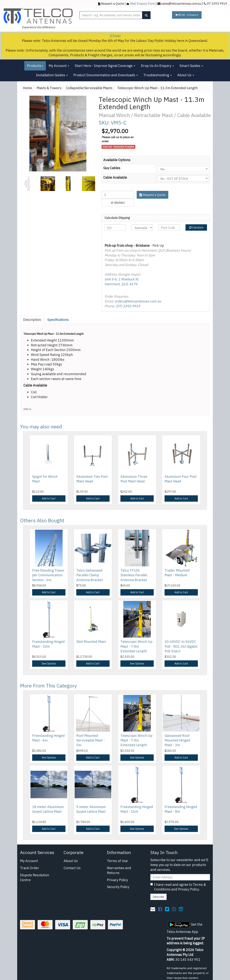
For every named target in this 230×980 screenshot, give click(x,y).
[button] (118, 203)
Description (32, 320)
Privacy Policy (117, 880)
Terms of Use (117, 861)
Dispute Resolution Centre (35, 877)
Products (35, 66)
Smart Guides (191, 66)
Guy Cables (112, 168)
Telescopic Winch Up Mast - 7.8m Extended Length (136, 646)
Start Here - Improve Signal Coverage (105, 66)
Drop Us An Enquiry (157, 66)
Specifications (58, 320)
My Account (59, 66)
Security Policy (118, 887)
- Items (187, 15)
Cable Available (115, 177)
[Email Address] (180, 877)
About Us (186, 75)
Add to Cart (49, 499)
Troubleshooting (158, 75)
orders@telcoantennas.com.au (138, 301)
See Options (49, 664)
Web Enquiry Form (142, 3)
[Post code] (169, 227)
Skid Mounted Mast (91, 642)
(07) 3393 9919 (128, 306)
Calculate (196, 227)
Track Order (30, 868)
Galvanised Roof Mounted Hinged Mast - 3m (177, 740)
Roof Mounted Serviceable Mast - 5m (91, 740)
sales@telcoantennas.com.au (181, 3)
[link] (160, 909)
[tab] (32, 320)
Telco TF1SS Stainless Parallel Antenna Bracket (134, 575)
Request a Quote (112, 3)
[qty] (115, 227)
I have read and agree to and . (178, 887)
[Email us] (153, 909)
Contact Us (72, 868)
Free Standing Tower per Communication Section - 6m (48, 575)
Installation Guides (52, 75)
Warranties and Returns (119, 870)
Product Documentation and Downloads (106, 75)
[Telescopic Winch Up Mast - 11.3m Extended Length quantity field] (118, 195)
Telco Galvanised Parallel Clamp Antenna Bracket (90, 575)
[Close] (115, 36)
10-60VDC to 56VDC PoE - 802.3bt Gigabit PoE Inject (181, 646)
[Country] (142, 227)
